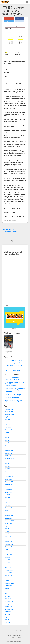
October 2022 (8, 456)
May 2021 (7, 500)
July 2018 (7, 588)
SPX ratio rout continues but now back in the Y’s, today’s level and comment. (14, 396)
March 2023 (8, 448)
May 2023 (7, 443)
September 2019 (9, 552)
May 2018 (7, 593)
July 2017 (7, 620)
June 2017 (8, 622)
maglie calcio (8, 388)
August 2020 (8, 523)
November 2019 (9, 547)
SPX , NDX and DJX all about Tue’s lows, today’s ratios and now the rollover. (15, 390)
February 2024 (9, 430)
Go (24, 248)
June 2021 (8, 497)
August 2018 (8, 586)
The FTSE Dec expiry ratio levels (14, 363)
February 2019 (9, 570)
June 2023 (8, 440)
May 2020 (7, 531)
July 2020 (7, 526)
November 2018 (9, 578)
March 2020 (8, 536)
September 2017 (9, 614)
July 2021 (7, 495)
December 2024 (9, 409)
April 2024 (8, 425)
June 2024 (8, 419)
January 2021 (8, 510)
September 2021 (9, 490)
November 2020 (9, 516)
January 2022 (8, 479)
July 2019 (7, 557)
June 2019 (8, 560)
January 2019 (8, 573)
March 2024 (8, 427)
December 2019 (9, 544)
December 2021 (9, 482)
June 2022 (8, 466)
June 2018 (8, 591)
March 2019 (8, 568)
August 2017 (8, 617)
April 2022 (8, 471)
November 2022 (9, 453)
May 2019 (7, 562)
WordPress (22, 641)
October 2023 (8, 432)
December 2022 (9, 451)
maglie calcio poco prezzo (12, 382)
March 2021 (8, 505)
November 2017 (9, 609)
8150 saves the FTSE (11, 368)
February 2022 (9, 477)
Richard (15, 221)
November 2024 (9, 412)
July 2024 (7, 417)
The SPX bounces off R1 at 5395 (14, 365)
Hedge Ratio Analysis (15, 636)
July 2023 (7, 438)
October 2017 (8, 612)
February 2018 (9, 601)
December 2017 (9, 607)
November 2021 (9, 484)
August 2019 (8, 555)
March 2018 (8, 599)
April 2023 (8, 445)
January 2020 (8, 542)
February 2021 (9, 508)
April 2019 (8, 565)
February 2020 (9, 539)
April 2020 (8, 534)
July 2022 (7, 464)
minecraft (7, 378)
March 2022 (8, 474)
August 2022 (8, 461)
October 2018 (8, 580)
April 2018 (8, 596)
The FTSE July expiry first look (13, 371)
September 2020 (9, 521)
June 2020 (8, 529)
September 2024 (9, 414)
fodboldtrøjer (8, 394)
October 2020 (8, 518)
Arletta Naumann (9, 400)
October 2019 (8, 549)
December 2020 (9, 513)
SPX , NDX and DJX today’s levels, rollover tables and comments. (15, 384)
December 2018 (9, 575)
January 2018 (8, 604)
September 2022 (9, 458)
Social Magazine (14, 641)
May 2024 (7, 422)
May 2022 (7, 469)
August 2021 (8, 492)
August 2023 (8, 435)
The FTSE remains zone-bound (13, 360)
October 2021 (8, 487)
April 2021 (8, 503)
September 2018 (9, 583)
